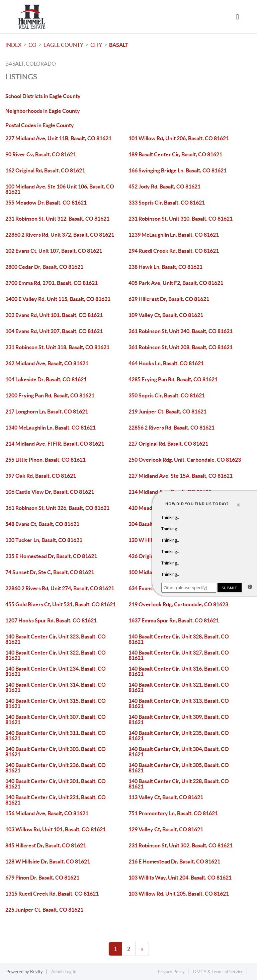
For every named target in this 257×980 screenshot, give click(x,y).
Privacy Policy (171, 972)
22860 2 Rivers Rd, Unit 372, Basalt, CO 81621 (60, 235)
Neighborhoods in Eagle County (43, 111)
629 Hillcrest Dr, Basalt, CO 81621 (169, 299)
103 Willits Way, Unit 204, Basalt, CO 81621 (180, 878)
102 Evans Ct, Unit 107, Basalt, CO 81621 (54, 251)
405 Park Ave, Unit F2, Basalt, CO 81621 (176, 283)
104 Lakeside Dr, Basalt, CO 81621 (46, 379)
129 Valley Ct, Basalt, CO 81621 (166, 829)
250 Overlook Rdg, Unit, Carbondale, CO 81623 (185, 460)
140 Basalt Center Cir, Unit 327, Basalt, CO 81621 (179, 655)
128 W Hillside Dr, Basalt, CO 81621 (48, 861)
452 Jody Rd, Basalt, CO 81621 (164, 186)
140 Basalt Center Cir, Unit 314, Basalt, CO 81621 (56, 687)
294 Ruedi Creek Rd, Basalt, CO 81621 (174, 251)
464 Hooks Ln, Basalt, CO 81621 (166, 363)
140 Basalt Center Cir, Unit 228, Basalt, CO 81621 (179, 784)
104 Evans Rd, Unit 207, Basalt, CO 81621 (54, 331)
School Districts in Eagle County (43, 96)
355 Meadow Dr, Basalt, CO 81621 (46, 203)
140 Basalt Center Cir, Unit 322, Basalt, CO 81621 (56, 655)
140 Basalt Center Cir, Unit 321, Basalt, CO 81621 (179, 687)
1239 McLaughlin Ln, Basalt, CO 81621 (174, 235)
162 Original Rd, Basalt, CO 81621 (45, 170)
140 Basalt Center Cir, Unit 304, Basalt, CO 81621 (179, 752)
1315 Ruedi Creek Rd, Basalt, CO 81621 (52, 894)
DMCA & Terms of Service (218, 972)
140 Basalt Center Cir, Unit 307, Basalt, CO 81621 (56, 720)
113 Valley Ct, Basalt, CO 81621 (166, 797)
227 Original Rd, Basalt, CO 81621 (168, 444)
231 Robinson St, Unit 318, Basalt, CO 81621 (57, 347)
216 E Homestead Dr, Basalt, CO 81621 (174, 861)
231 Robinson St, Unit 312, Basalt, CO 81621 (57, 219)
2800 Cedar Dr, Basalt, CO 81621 (44, 267)
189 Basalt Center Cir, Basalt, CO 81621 (175, 154)
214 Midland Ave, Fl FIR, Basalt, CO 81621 (55, 444)
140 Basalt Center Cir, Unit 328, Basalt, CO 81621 (179, 639)
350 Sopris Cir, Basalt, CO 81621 (167, 395)
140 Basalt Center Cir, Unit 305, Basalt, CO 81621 (179, 768)
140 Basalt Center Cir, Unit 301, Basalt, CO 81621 (56, 784)
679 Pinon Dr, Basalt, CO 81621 (42, 878)
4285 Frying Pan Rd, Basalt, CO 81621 (173, 379)
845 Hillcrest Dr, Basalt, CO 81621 (46, 845)
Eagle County (63, 45)
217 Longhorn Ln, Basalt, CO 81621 (47, 411)
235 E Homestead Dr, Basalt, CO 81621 (51, 556)
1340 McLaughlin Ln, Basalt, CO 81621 (51, 428)
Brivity (36, 972)
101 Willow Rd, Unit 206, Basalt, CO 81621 (179, 138)
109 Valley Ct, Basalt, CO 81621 (166, 315)
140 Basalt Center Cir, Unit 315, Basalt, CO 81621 (56, 703)
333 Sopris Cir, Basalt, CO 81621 (167, 203)
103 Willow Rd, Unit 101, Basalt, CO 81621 (56, 829)
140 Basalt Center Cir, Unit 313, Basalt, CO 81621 (179, 703)
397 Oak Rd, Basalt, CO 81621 (41, 476)
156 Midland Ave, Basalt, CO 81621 (47, 813)
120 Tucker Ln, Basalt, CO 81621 (44, 540)
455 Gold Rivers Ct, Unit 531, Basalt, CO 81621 (61, 604)
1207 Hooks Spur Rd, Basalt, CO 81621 (51, 620)
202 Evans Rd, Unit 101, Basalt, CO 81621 (54, 315)
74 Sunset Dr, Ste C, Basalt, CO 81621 (50, 572)
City (96, 45)
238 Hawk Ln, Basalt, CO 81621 (165, 267)
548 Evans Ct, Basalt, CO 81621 (42, 524)
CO (32, 45)
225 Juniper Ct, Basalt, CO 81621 (44, 910)
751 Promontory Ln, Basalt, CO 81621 (173, 813)
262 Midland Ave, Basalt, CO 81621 (47, 363)
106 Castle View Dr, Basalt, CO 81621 (50, 492)
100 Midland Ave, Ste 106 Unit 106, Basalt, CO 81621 (60, 189)
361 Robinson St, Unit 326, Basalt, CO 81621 (57, 508)
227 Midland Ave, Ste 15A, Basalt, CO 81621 (181, 476)
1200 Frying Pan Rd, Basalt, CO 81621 (50, 395)
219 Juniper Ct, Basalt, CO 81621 (167, 411)
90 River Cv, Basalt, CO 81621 (41, 154)
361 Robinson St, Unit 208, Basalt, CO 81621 (181, 347)
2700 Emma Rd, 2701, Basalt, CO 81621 (52, 283)
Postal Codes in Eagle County (40, 125)
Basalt (119, 45)
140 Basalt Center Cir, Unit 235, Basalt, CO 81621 (179, 736)
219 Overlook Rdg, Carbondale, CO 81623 (178, 604)
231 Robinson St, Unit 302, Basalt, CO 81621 (181, 845)
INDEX (13, 45)
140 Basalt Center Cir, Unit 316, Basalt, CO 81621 (179, 671)
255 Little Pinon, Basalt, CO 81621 (46, 460)
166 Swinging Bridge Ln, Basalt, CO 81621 (178, 170)
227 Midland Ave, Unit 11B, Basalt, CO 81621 (58, 138)
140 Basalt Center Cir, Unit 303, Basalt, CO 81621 (56, 752)
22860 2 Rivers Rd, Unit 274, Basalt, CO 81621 (60, 588)
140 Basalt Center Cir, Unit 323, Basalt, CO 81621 (56, 639)
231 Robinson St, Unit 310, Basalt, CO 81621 (181, 219)
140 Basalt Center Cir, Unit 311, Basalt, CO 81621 (56, 736)
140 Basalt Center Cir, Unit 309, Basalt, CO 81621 (179, 720)
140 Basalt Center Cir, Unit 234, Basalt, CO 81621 (56, 671)
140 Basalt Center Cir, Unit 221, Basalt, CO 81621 (56, 800)
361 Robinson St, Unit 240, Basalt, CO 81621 (181, 331)
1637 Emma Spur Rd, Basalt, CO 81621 (174, 620)
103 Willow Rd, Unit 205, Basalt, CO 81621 (179, 894)
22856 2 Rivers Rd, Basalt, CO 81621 (172, 428)
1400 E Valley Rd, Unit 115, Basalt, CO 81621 (58, 299)
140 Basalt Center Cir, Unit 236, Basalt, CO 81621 (56, 768)
